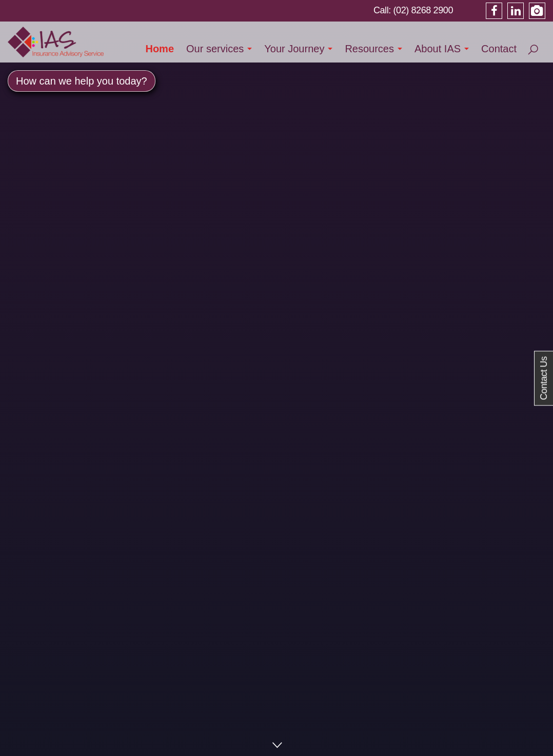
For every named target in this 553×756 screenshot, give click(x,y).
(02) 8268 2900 (423, 10)
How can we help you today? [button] (82, 81)
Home (160, 49)
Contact (499, 49)
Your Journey (294, 49)
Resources (369, 49)
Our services (215, 49)
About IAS (438, 49)
